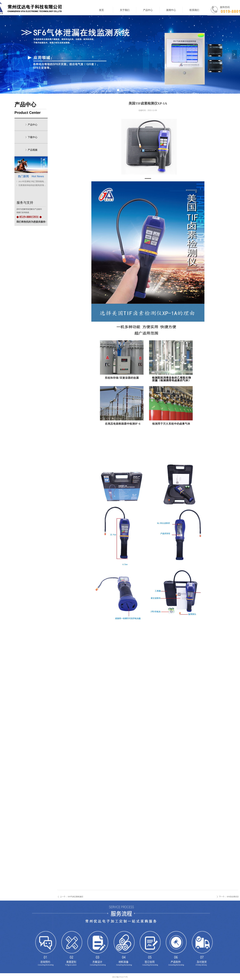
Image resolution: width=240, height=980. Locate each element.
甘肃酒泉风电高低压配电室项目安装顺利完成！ (32, 185)
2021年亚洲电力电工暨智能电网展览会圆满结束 (32, 181)
